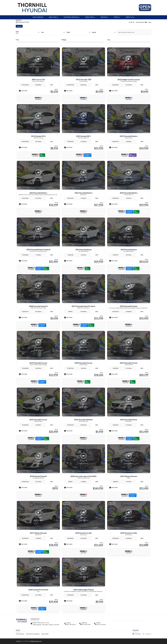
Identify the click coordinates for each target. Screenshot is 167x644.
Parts (117, 17)
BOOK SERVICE (38, 17)
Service (104, 17)
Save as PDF (45, 634)
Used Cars (90, 17)
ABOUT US (130, 17)
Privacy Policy (20, 634)
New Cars (54, 17)
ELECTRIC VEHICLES (72, 17)
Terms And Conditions (33, 634)
